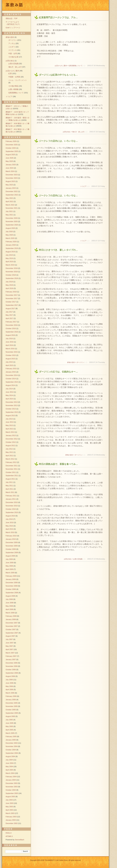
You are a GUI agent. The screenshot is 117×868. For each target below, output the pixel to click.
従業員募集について (16, 93)
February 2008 (11, 616)
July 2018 (9, 282)
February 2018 (11, 292)
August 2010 (10, 516)
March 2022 (10, 205)
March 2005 (10, 733)
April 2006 (9, 690)
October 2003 (11, 790)
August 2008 (10, 596)
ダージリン (13, 40)
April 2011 (9, 489)
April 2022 (9, 201)
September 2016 (12, 332)
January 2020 (11, 245)
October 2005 (11, 710)
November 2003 (12, 787)
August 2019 (10, 252)
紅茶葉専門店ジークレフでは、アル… (58, 17)
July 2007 (9, 639)
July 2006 (9, 680)
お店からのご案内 (12, 71)
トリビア (83, 186)
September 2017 (12, 305)
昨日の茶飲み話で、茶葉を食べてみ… (58, 464)
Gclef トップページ (13, 28)
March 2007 (10, 653)
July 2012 (9, 449)
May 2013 (9, 425)
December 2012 (12, 439)
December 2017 (12, 295)
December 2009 (12, 542)
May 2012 (9, 452)
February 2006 (11, 696)
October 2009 (11, 549)
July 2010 (9, 519)
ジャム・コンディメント (18, 80)
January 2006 (11, 700)
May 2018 (9, 285)
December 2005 (12, 703)
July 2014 (9, 389)
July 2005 (9, 720)
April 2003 (9, 810)
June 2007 (10, 643)
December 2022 (12, 191)
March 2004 (10, 773)
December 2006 (12, 663)
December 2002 (12, 823)
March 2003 (10, 813)
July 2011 (9, 482)
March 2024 (10, 171)
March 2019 (10, 265)
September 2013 (12, 412)
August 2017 (10, 308)
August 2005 (10, 716)
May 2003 (9, 807)
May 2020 (9, 235)
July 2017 (9, 312)
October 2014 (11, 379)
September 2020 (12, 225)
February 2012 (11, 462)
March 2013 (10, 432)
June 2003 (10, 803)
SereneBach (20, 840)
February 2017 (11, 322)
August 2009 (10, 556)
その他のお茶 (13, 57)
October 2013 (11, 409)
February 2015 (11, 369)
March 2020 (10, 238)
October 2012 (11, 442)
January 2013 (11, 435)
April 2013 (9, 429)
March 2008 (10, 613)
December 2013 (12, 402)
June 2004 (10, 763)
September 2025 (12, 151)
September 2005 (12, 713)
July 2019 (9, 255)
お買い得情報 (13, 89)
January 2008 (11, 619)
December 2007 (12, 623)
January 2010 (11, 539)
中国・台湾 (13, 53)
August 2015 (10, 359)
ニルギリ (12, 47)
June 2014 (10, 392)
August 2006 (10, 676)
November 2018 (12, 272)
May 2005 (9, 726)
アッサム (12, 43)
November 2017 (12, 298)
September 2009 (12, 553)
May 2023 (9, 185)
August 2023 (10, 181)
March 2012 (10, 459)
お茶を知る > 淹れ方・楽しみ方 (74, 132)
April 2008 (9, 609)
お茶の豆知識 (13, 64)
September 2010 (12, 512)
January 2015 (11, 372)
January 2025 (11, 165)
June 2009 (10, 563)
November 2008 (12, 586)
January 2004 (11, 780)
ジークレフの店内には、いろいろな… (58, 141)
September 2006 (12, 673)
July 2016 (9, 339)
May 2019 (9, 258)
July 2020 (9, 232)
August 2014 (10, 385)
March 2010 (10, 532)
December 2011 (12, 466)
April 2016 (9, 345)
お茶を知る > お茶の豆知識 (73, 559)
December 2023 (12, 175)
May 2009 (9, 566)
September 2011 (12, 476)
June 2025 (10, 158)
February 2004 (11, 777)
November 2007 (12, 626)
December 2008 (12, 583)
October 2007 (11, 629)
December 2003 (12, 783)
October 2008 (11, 589)
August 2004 (10, 756)
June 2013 (10, 422)
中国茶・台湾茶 (14, 77)
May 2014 (9, 395)
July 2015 (9, 362)
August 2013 (10, 415)
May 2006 (9, 686)
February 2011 (11, 496)
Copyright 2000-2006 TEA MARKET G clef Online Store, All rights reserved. (56, 860)
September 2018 (12, 278)
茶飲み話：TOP (12, 18)
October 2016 (11, 328)
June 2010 (10, 522)
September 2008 (12, 593)
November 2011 (12, 469)
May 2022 (9, 198)
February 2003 (11, 817)
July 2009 (9, 559)
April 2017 (9, 318)
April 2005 (9, 730)
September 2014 (12, 382)
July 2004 (9, 760)
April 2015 (9, 365)
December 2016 (12, 325)
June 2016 (10, 342)
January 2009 (11, 579)
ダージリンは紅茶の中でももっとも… (58, 75)
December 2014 (12, 375)
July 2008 (9, 599)
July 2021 (9, 211)
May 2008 (9, 606)
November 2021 (12, 208)
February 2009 (11, 576)
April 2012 (9, 456)
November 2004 (12, 746)
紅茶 (10, 73)
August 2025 (10, 155)
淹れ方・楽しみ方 (15, 67)
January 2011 (11, 499)
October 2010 (11, 509)
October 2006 (11, 670)
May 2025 (9, 161)
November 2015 (12, 352)
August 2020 (10, 228)
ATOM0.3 (9, 836)
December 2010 (12, 502)
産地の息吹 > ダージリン (76, 362)
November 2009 (12, 546)
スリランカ (13, 50)
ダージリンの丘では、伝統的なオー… (58, 372)
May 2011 (9, 486)
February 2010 (11, 536)
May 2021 (9, 215)
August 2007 (10, 636)
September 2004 (12, 753)
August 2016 (10, 335)
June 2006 (10, 683)
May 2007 (9, 646)
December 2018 (12, 268)
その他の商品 (13, 86)
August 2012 (10, 446)
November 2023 (12, 178)
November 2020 (12, 221)
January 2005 (11, 740)
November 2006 (12, 666)
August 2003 (10, 797)
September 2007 (12, 633)
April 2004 (9, 770)
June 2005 (10, 723)
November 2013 (12, 405)
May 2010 (9, 526)
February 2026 (11, 141)
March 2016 (10, 349)
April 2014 (9, 399)
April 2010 (9, 529)
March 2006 (10, 693)
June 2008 (10, 603)
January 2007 (11, 659)
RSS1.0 (9, 833)
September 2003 (12, 793)
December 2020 (12, 218)
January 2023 (11, 188)
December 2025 (12, 145)
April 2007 (9, 649)
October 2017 (11, 302)
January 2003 (11, 820)
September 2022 (12, 195)
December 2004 (12, 743)
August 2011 (10, 479)
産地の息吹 (10, 37)
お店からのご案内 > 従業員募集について (68, 66)
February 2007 (11, 656)
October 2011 (11, 472)
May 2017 (9, 315)
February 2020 (11, 242)
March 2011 (10, 492)
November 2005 (12, 706)
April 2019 (9, 262)
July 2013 (9, 419)
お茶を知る (10, 61)
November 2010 (12, 506)
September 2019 (12, 248)
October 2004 (11, 750)
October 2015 (11, 355)
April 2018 (9, 288)
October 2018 (11, 275)
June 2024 (10, 168)
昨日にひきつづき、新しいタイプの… (58, 250)
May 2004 (9, 766)
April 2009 (9, 569)
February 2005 (11, 736)
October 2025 (11, 148)
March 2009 (10, 573)
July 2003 (9, 800)
